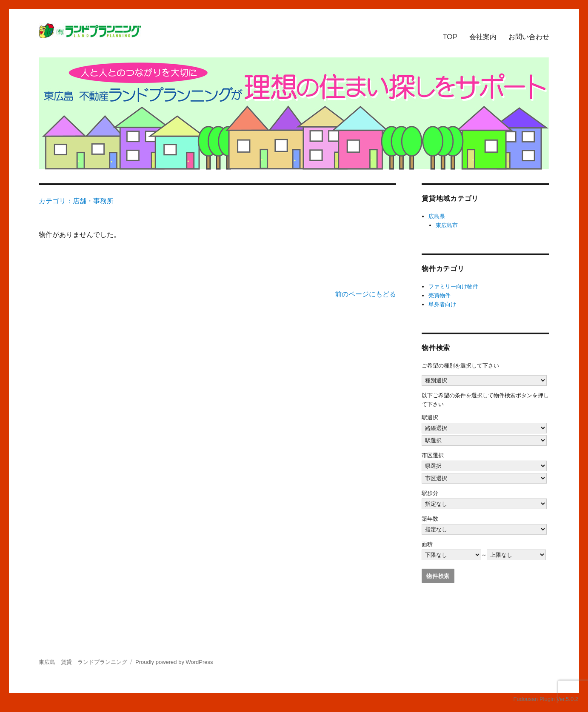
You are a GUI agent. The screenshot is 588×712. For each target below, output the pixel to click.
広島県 (437, 216)
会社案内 (483, 37)
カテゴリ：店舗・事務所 (76, 201)
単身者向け (442, 304)
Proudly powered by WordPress (174, 662)
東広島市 (447, 225)
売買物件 (440, 295)
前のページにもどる (365, 294)
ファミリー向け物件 (453, 286)
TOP (450, 37)
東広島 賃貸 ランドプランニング (83, 662)
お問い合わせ (529, 37)
